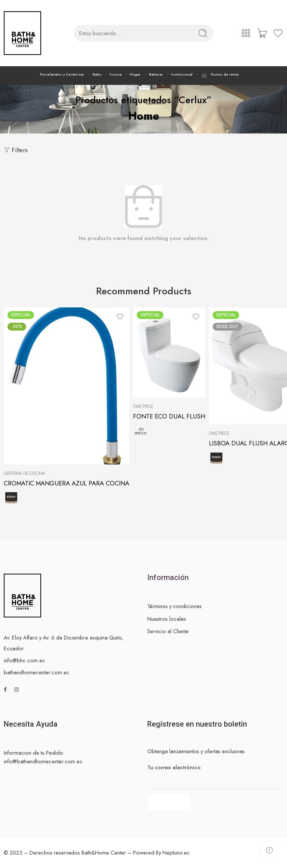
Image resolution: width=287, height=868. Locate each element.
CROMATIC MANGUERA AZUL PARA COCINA (67, 483)
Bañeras (156, 74)
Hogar (135, 74)
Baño (97, 74)
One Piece (143, 407)
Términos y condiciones (175, 606)
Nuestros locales (167, 619)
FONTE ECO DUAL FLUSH (169, 416)
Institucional (182, 74)
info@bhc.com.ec (24, 660)
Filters (16, 150)
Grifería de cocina (24, 473)
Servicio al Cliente (168, 631)
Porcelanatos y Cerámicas (62, 74)
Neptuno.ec (176, 852)
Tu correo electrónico (215, 767)
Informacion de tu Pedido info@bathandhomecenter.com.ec (43, 757)
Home (144, 116)
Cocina (115, 74)
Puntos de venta (220, 76)
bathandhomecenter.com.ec (37, 672)
